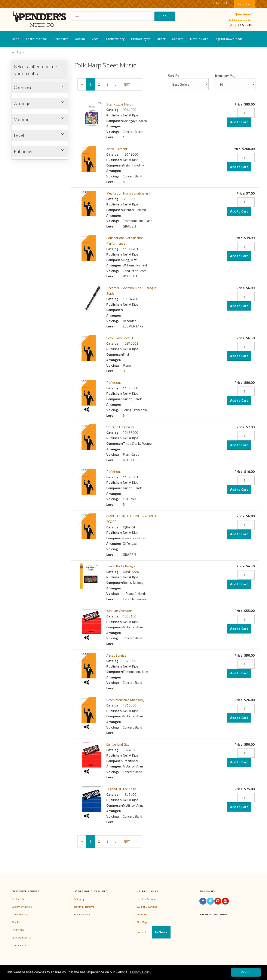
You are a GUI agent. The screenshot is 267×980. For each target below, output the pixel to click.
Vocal (96, 39)
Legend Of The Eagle (122, 789)
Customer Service (22, 907)
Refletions (114, 471)
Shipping (79, 899)
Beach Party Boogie (121, 566)
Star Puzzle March (119, 104)
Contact (216, 3)
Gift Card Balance (21, 938)
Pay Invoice (18, 930)
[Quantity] (246, 113)
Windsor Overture (119, 611)
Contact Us (18, 899)
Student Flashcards (120, 427)
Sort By (174, 76)
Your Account (19, 945)
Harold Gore (199, 39)
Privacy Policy (82, 914)
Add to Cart (239, 122)
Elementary (115, 39)
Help (226, 3)
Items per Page (226, 76)
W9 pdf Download (147, 907)
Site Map (142, 922)
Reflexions (114, 382)
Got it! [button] (246, 972)
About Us (142, 914)
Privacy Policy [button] (141, 972)
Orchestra (61, 39)
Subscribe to (154, 932)
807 (127, 84)
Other (161, 39)
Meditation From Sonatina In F (128, 193)
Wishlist (16, 922)
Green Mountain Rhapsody (125, 700)
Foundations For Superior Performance (125, 241)
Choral (80, 39)
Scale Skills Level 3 (120, 338)
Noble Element (117, 149)
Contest (178, 39)
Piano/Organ (141, 39)
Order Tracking (20, 914)
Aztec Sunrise (116, 655)
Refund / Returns (84, 907)
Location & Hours (146, 899)
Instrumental (37, 39)
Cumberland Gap (118, 744)
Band (16, 39)
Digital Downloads (229, 39)
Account (244, 4)
